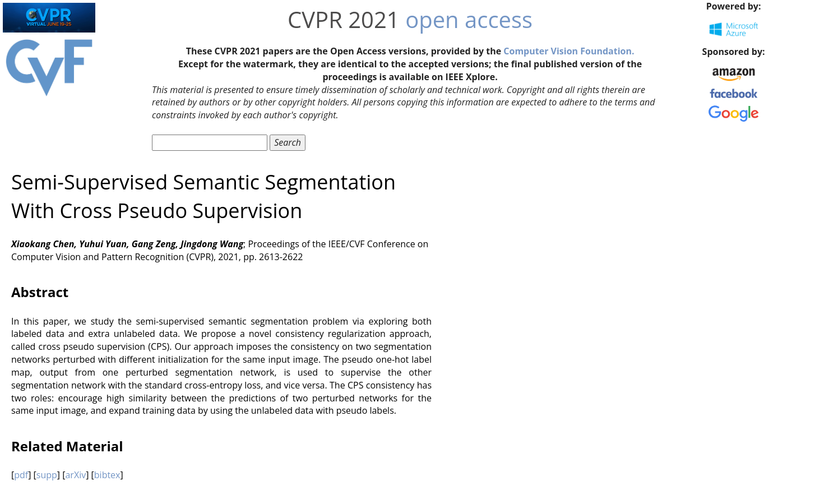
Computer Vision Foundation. (569, 51)
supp (47, 475)
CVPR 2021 (344, 19)
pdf (21, 475)
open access (469, 19)
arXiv (75, 475)
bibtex (107, 475)
